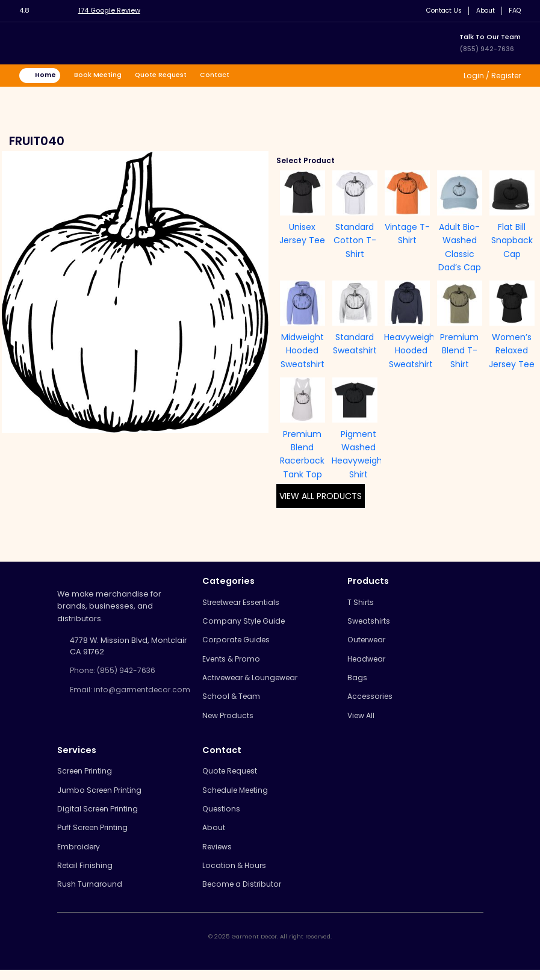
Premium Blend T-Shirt (459, 351)
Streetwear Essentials (244, 603)
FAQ (514, 11)
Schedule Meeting (238, 796)
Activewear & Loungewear (254, 681)
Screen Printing (87, 777)
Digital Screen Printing (100, 816)
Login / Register (490, 76)
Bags (357, 681)
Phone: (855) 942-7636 (115, 671)
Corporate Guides (238, 642)
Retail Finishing (85, 874)
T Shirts (361, 603)
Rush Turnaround (90, 894)
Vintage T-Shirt (407, 234)
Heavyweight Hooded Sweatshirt (411, 351)
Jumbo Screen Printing (101, 796)
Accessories (372, 701)
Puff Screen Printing (95, 835)
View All (362, 720)
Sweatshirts (370, 623)
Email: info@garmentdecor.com (121, 697)
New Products (229, 720)
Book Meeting (100, 75)
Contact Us (439, 11)
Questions (222, 816)
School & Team (232, 701)
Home (46, 75)
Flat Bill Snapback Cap (512, 241)
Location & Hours (235, 874)
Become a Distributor (244, 894)
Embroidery (80, 855)
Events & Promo (233, 662)
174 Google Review (112, 10)
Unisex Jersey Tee (302, 234)
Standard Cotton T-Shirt (355, 241)
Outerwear (369, 642)
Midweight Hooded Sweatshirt (303, 351)
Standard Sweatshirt (355, 344)
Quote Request (164, 75)
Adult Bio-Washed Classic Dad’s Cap (460, 248)
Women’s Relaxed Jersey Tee (512, 351)
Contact (219, 75)
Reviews (219, 855)
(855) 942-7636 (487, 49)
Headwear (368, 662)
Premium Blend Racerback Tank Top (302, 455)
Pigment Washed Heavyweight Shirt (359, 455)
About (483, 11)
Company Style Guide (245, 623)
